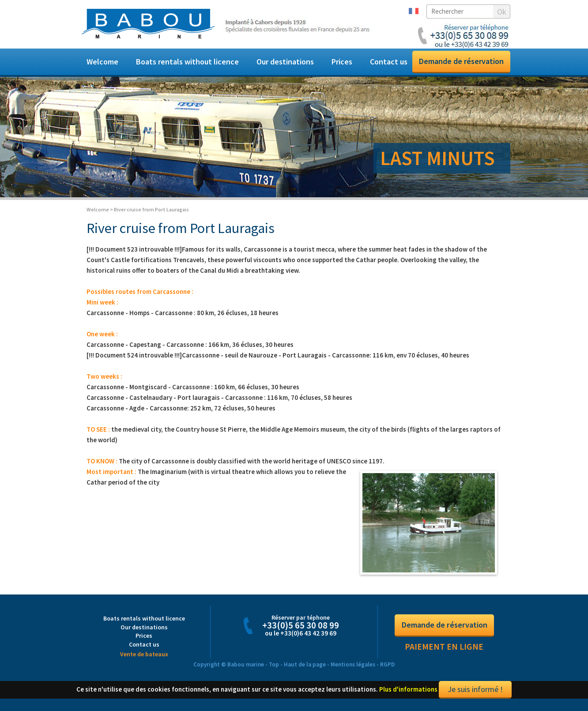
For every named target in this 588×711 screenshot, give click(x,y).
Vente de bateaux (144, 659)
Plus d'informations (408, 694)
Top (274, 670)
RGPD (387, 670)
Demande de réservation (461, 61)
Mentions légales (353, 670)
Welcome (102, 62)
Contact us (389, 62)
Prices (342, 62)
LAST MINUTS (437, 158)
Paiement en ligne (444, 652)
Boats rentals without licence (187, 62)
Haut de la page (305, 670)
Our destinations (285, 62)
